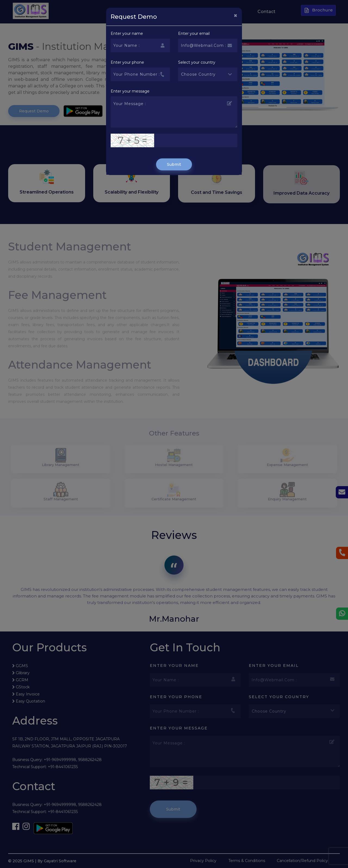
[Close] (235, 16)
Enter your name (127, 33)
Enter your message (130, 91)
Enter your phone (127, 62)
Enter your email (194, 33)
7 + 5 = (133, 140)
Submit (174, 164)
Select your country (197, 62)
